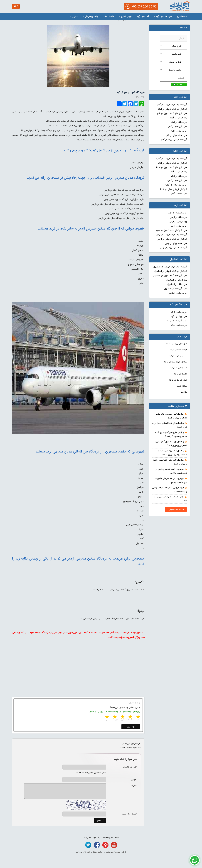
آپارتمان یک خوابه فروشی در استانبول (170, 267)
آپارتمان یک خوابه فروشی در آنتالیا (172, 159)
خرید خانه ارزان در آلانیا (176, 135)
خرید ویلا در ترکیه (179, 317)
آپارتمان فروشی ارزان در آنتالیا (174, 189)
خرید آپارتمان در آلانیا (177, 127)
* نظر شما (132, 786)
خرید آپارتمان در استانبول (176, 289)
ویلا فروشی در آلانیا (179, 118)
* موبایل (132, 780)
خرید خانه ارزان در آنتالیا (176, 185)
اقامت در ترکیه (143, 17)
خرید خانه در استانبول (177, 293)
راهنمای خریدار (90, 17)
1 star (138, 717)
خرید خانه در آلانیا (179, 131)
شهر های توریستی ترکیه (176, 344)
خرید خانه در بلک (179, 325)
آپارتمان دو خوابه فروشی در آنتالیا (172, 163)
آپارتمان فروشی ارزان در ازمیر (174, 248)
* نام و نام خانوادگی (128, 767)
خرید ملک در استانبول (177, 284)
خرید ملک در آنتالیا (179, 176)
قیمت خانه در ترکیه (178, 350)
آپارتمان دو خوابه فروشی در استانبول (171, 271)
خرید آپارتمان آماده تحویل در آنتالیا (172, 168)
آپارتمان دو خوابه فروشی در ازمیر (172, 239)
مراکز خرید (182, 386)
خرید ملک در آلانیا (179, 122)
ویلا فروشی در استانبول (177, 280)
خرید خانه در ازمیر (179, 226)
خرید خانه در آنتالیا (179, 194)
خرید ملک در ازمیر (179, 217)
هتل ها (184, 392)
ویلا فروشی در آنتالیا (178, 172)
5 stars (107, 717)
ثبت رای (131, 727)
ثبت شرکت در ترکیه (178, 380)
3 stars (122, 717)
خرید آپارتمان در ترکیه (177, 321)
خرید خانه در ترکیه (163, 17)
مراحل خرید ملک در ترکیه (175, 362)
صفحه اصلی (182, 17)
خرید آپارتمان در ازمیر (177, 213)
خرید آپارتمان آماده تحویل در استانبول (170, 276)
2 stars (130, 717)
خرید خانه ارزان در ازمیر (176, 244)
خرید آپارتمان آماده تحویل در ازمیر (171, 230)
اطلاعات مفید (109, 17)
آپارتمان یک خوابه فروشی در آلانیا (172, 105)
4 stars (114, 717)
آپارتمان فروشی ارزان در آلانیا (174, 140)
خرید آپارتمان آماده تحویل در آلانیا (172, 114)
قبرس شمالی (125, 17)
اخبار (95, 838)
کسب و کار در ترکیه (178, 356)
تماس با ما (74, 17)
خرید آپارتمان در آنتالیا (177, 181)
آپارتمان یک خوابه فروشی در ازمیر (172, 235)
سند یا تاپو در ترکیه (179, 368)
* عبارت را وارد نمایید (129, 814)
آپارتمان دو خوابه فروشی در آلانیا (172, 109)
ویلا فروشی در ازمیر (178, 222)
